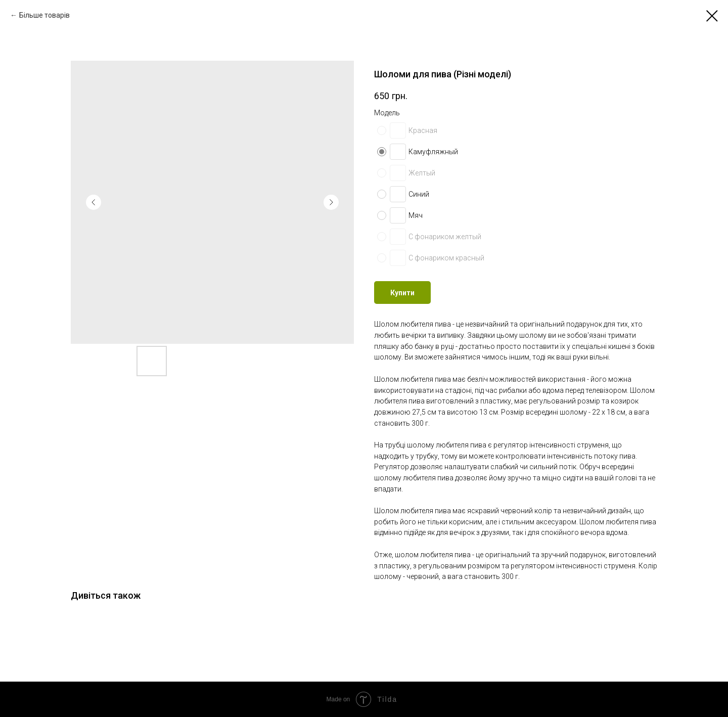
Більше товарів (44, 15)
